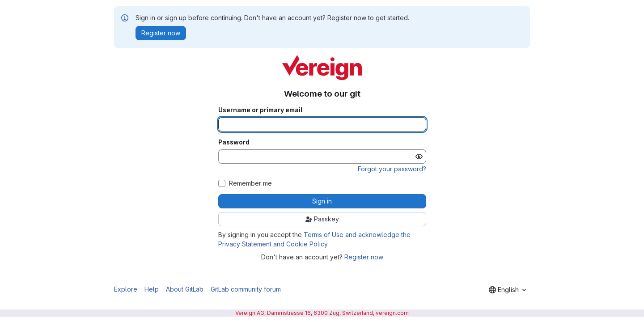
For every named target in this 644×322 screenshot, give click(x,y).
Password (234, 142)
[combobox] (507, 290)
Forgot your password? (392, 169)
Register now (364, 257)
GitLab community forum (246, 289)
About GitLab (185, 289)
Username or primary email (260, 110)
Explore (126, 289)
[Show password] (419, 157)
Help (152, 289)
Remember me (250, 183)
